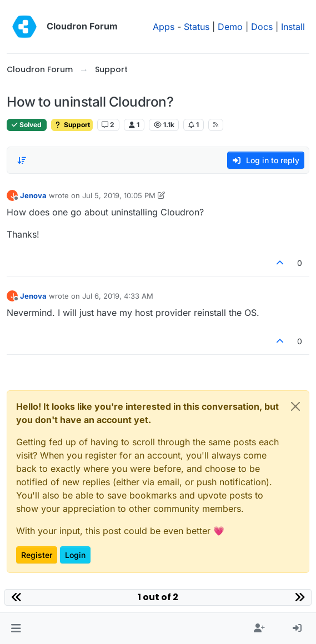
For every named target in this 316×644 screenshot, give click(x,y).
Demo (230, 27)
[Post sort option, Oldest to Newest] (22, 160)
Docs (262, 27)
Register (37, 555)
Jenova (33, 195)
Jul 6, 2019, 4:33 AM (118, 296)
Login (75, 555)
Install (293, 27)
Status (197, 27)
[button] (16, 628)
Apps (164, 27)
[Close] (295, 406)
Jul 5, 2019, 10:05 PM (119, 195)
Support (72, 125)
